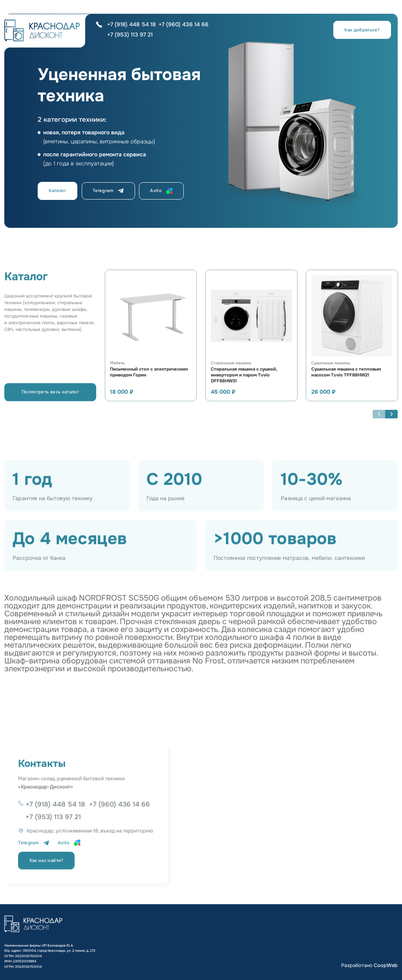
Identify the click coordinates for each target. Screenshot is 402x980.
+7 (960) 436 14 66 (184, 24)
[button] (391, 420)
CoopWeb (386, 965)
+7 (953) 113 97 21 (130, 35)
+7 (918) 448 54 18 (132, 24)
